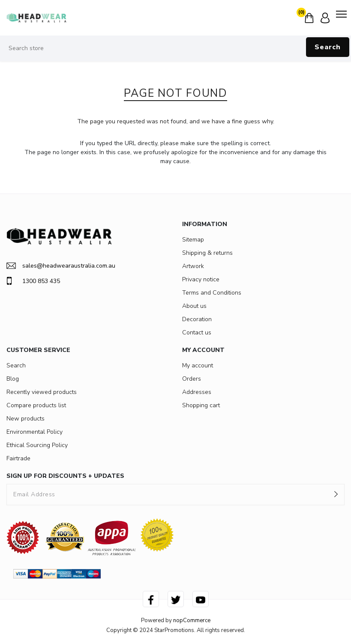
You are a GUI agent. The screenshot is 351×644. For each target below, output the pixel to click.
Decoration (197, 319)
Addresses (197, 392)
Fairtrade (18, 458)
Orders (192, 379)
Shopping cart (201, 405)
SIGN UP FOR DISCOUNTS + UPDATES (65, 476)
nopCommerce (192, 620)
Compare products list (36, 405)
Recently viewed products (42, 392)
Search (328, 47)
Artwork (193, 266)
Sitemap (193, 240)
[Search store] (175, 48)
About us (194, 306)
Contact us (197, 332)
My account (198, 365)
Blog (13, 379)
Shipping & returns (207, 253)
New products (25, 419)
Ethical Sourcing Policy (37, 445)
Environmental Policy (34, 432)
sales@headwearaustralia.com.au (61, 266)
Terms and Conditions (212, 293)
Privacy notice (201, 279)
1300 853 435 (33, 281)
